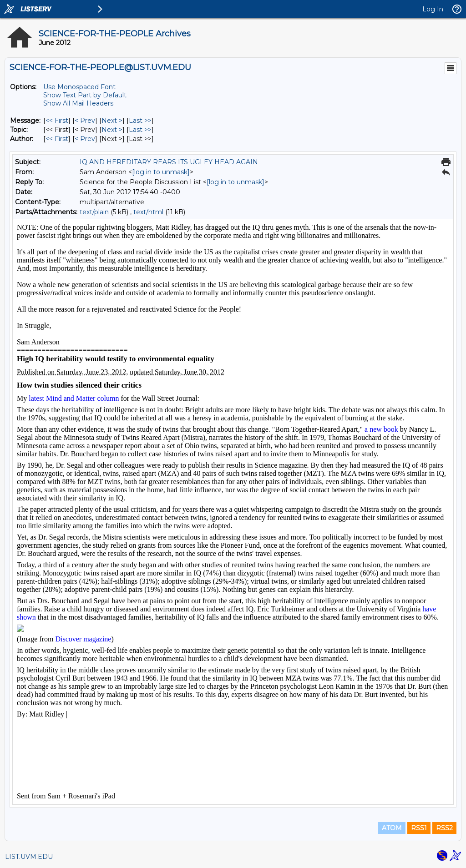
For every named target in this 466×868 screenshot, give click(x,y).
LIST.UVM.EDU (29, 857)
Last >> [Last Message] (140, 121)
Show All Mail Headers (78, 103)
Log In (433, 9)
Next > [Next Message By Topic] (112, 130)
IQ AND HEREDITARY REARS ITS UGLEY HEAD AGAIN (169, 162)
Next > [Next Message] (112, 121)
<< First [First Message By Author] (57, 139)
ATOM (392, 828)
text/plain (94, 212)
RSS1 (419, 828)
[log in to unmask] (161, 172)
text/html (148, 212)
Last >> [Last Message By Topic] (140, 130)
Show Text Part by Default (85, 95)
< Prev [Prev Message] (85, 121)
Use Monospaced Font (79, 87)
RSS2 (444, 828)
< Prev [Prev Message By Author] (85, 139)
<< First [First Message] (57, 121)
